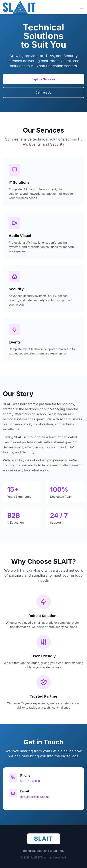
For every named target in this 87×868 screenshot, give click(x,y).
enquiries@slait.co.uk (35, 797)
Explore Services (44, 80)
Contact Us (44, 93)
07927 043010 (30, 781)
